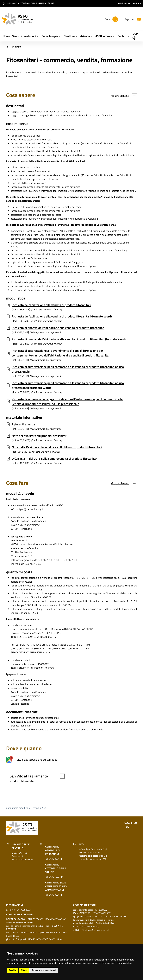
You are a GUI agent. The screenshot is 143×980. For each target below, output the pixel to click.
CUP (135, 34)
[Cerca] (115, 19)
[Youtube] (138, 19)
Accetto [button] (12, 970)
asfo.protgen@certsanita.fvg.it (27, 509)
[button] (61, 776)
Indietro (14, 47)
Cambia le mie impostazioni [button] (44, 970)
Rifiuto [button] (24, 970)
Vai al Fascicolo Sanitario (129, 3)
